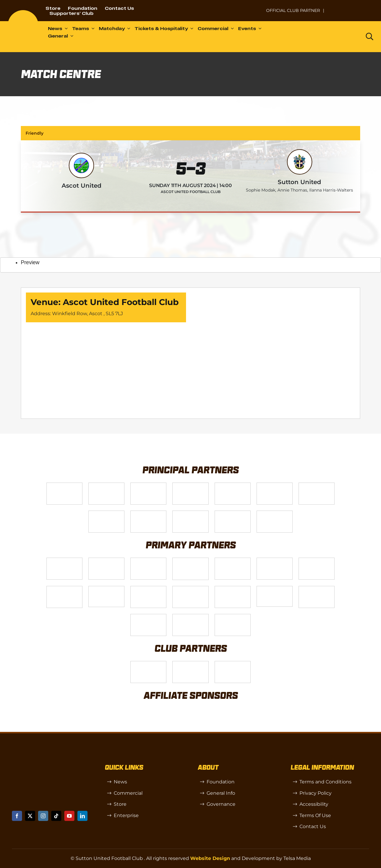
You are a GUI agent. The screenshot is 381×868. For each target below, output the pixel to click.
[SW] (148, 664)
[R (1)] (190, 664)
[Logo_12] (190, 485)
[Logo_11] (317, 485)
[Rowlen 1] (148, 588)
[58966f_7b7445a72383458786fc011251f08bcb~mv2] (106, 588)
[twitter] (30, 816)
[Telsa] (64, 485)
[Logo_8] (190, 560)
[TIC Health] (148, 616)
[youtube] (69, 816)
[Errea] (190, 616)
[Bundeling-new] (64, 588)
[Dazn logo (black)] (345, 37)
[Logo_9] (233, 485)
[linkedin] (82, 816)
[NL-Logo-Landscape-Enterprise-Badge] (254, 8)
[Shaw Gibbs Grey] (317, 588)
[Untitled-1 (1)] (351, 7)
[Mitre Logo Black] (233, 616)
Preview (30, 262)
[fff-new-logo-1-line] (190, 513)
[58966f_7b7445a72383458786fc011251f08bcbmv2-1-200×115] (275, 588)
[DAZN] (275, 513)
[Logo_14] (148, 485)
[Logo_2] (275, 485)
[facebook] (17, 816)
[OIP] (233, 664)
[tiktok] (56, 816)
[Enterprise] (233, 513)
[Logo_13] (275, 560)
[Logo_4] (106, 513)
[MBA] (233, 560)
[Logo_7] (148, 560)
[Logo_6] (106, 560)
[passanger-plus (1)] (190, 588)
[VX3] (106, 485)
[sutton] (23, 12)
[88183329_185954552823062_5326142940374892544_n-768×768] (317, 560)
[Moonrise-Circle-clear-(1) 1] (233, 588)
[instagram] (43, 816)
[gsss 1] (148, 513)
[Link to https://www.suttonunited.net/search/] (370, 36)
